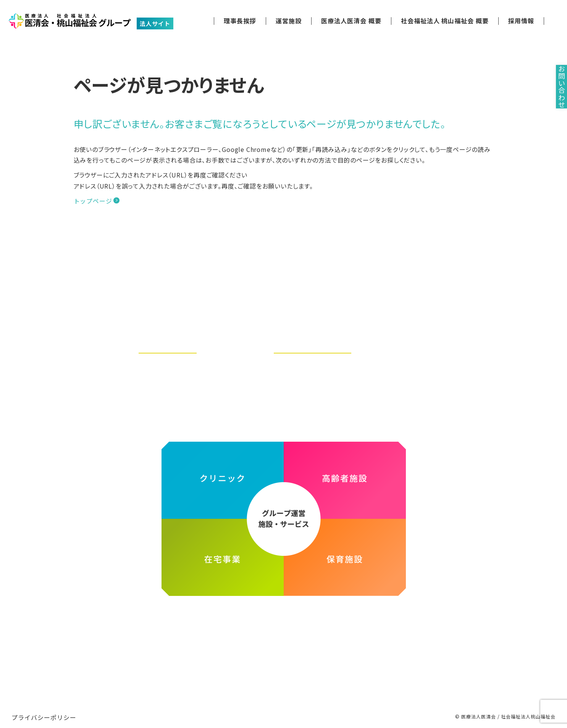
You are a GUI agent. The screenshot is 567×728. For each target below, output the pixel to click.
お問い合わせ (556, 104)
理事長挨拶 (240, 21)
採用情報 (521, 21)
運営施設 (289, 21)
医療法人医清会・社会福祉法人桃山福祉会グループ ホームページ (284, 617)
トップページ (93, 201)
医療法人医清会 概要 (351, 21)
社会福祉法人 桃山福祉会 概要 (445, 21)
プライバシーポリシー (44, 710)
